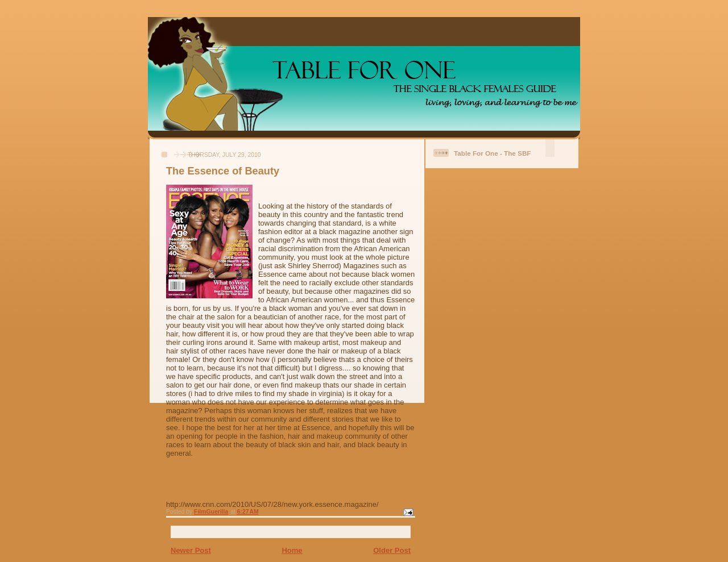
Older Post (392, 550)
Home (292, 550)
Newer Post (191, 550)
